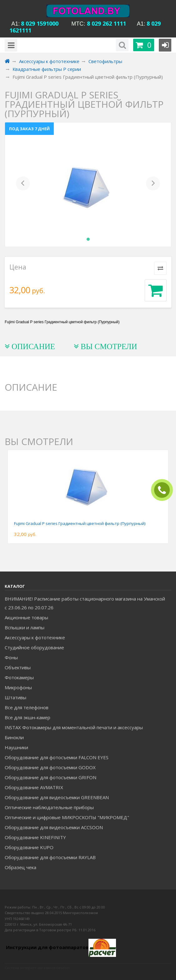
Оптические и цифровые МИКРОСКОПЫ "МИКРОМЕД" (67, 817)
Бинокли (14, 737)
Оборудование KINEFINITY (35, 837)
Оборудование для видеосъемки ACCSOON (54, 827)
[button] (23, 185)
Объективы (18, 667)
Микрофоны (18, 687)
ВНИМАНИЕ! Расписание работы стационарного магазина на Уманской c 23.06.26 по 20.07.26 (85, 603)
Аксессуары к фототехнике (35, 637)
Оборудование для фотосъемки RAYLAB (50, 857)
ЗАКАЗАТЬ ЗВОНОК (164, 490)
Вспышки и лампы (25, 627)
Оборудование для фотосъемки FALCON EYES (57, 757)
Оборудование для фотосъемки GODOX (50, 767)
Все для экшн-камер (28, 717)
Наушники (16, 747)
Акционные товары (26, 617)
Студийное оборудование (34, 647)
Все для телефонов (27, 707)
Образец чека (20, 867)
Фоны (11, 657)
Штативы (15, 697)
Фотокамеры (19, 677)
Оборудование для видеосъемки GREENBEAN (57, 797)
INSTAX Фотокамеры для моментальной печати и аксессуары (74, 727)
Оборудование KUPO (29, 847)
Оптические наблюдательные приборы (49, 807)
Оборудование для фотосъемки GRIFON (50, 777)
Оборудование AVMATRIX (34, 787)
